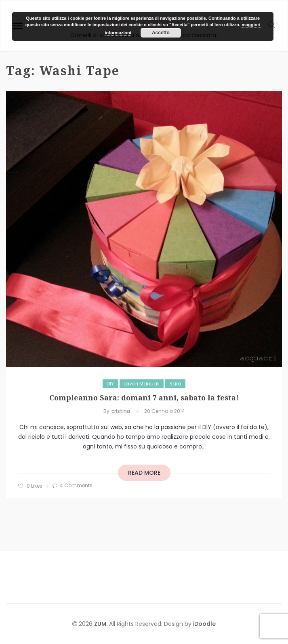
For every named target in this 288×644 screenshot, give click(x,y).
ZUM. (102, 624)
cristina (121, 411)
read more (144, 473)
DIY (110, 384)
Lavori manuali (142, 384)
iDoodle (204, 624)
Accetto (161, 33)
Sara (175, 384)
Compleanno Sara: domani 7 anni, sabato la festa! (144, 398)
